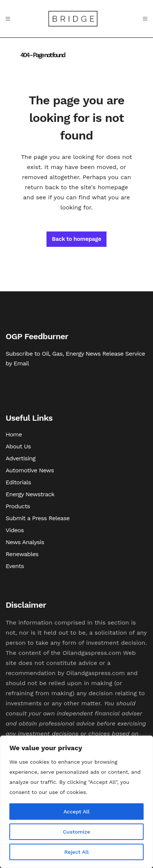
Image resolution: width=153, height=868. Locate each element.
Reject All (76, 852)
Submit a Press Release (38, 518)
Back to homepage (76, 239)
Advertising (21, 458)
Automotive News (30, 470)
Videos (15, 530)
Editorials (18, 482)
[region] (76, 802)
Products (18, 506)
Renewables (22, 554)
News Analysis (25, 542)
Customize (77, 832)
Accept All (76, 812)
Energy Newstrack (30, 494)
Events (15, 566)
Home (14, 434)
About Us (18, 446)
